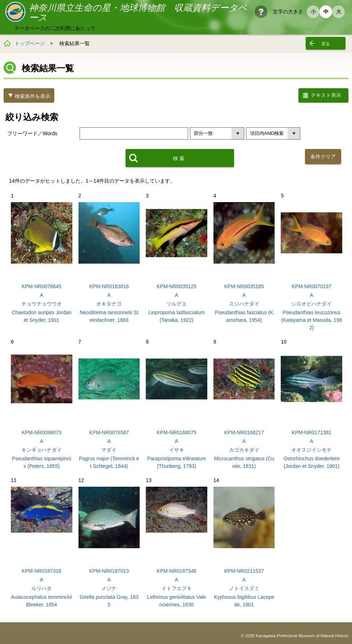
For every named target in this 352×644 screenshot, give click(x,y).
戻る (326, 44)
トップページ (30, 43)
